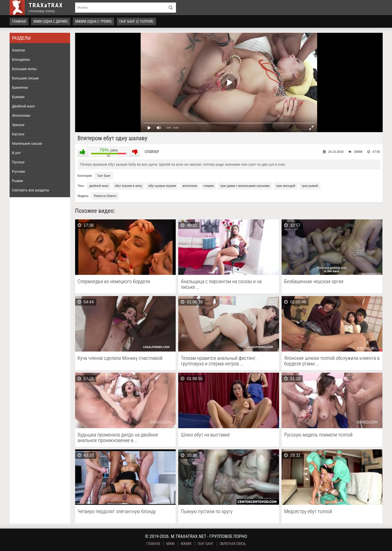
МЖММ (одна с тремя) (94, 21)
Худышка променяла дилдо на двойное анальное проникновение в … (118, 438)
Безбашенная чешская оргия (314, 282)
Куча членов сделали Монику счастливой (120, 358)
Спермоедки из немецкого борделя (114, 282)
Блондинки (21, 60)
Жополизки (21, 115)
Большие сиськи (25, 78)
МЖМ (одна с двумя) (51, 21)
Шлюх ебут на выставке (205, 435)
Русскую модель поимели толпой (318, 435)
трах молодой (286, 186)
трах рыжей (310, 186)
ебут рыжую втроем (162, 186)
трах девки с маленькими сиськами (245, 186)
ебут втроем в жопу (129, 186)
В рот (17, 153)
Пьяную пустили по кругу (207, 512)
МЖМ (170, 544)
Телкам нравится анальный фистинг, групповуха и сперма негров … (219, 361)
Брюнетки (20, 88)
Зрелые (18, 125)
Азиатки (19, 50)
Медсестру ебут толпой (308, 512)
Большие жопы (24, 69)
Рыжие (18, 181)
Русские (19, 171)
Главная (19, 21)
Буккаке (18, 97)
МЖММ (186, 544)
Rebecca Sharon (105, 196)
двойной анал (99, 186)
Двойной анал (24, 106)
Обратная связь (233, 544)
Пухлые (18, 162)
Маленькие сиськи (27, 143)
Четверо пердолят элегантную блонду (117, 512)
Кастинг (18, 134)
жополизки (190, 186)
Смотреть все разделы (31, 190)
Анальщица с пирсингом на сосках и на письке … (221, 284)
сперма (209, 186)
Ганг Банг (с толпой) (136, 21)
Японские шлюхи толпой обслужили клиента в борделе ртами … (332, 361)
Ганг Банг (104, 176)
